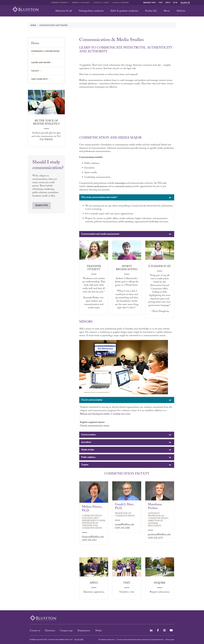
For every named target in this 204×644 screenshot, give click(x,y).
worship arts (119, 414)
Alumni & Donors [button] (121, 3)
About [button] (167, 11)
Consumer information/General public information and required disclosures (140, 640)
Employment (84, 631)
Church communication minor (95, 426)
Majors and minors (41, 63)
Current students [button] (60, 3)
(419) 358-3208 (122, 528)
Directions (50, 631)
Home (33, 25)
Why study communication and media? (126, 198)
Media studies (126, 450)
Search (185, 3)
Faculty (35, 71)
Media (99, 631)
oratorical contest (123, 187)
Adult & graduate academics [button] (124, 11)
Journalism (126, 442)
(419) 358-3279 (155, 538)
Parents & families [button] (81, 3)
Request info (150, 3)
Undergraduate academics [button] (91, 11)
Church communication (126, 400)
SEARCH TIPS (42, 205)
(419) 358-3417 (89, 540)
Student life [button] (151, 11)
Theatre (126, 465)
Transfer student (94, 268)
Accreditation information (106, 640)
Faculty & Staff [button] (101, 3)
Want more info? (40, 79)
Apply (168, 3)
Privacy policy (170, 640)
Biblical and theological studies (95, 414)
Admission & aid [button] (64, 11)
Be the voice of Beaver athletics (46, 123)
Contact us (35, 631)
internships (120, 183)
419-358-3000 (79, 640)
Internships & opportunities (45, 51)
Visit (161, 3)
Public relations (126, 457)
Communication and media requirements (126, 234)
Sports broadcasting (127, 268)
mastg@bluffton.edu (125, 525)
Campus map (66, 631)
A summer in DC (160, 267)
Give (175, 3)
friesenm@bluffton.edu (93, 537)
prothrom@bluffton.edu (159, 535)
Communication (126, 435)
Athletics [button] (181, 11)
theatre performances (97, 187)
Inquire (160, 583)
